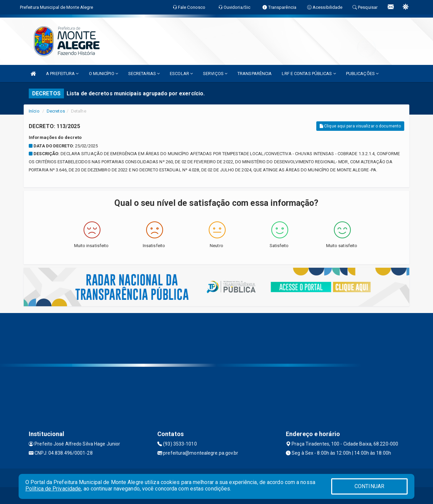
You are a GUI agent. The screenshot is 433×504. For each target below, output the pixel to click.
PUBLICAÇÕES (362, 74)
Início (34, 111)
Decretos (56, 111)
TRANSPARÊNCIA (255, 74)
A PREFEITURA (62, 74)
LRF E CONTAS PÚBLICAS (309, 74)
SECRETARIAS (144, 74)
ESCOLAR (181, 74)
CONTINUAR (369, 486)
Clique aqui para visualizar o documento (360, 126)
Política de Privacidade (53, 489)
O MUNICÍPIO (104, 74)
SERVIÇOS (215, 74)
